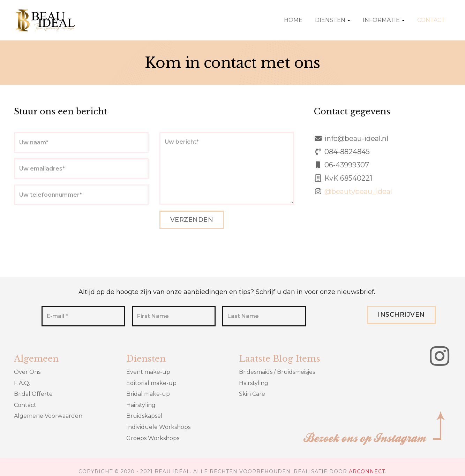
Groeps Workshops (153, 438)
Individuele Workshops (158, 427)
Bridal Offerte (33, 394)
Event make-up (148, 372)
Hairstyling (141, 405)
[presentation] (67, 224)
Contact (431, 20)
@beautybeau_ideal (358, 191)
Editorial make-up (151, 383)
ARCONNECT (367, 471)
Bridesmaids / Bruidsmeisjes (277, 372)
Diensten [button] (333, 20)
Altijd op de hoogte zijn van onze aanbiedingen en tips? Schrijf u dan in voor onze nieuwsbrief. (227, 292)
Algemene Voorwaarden (48, 416)
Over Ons (27, 372)
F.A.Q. (22, 383)
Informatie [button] (384, 20)
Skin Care (252, 394)
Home (293, 20)
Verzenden (192, 220)
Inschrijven (401, 315)
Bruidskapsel (144, 416)
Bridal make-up (148, 394)
